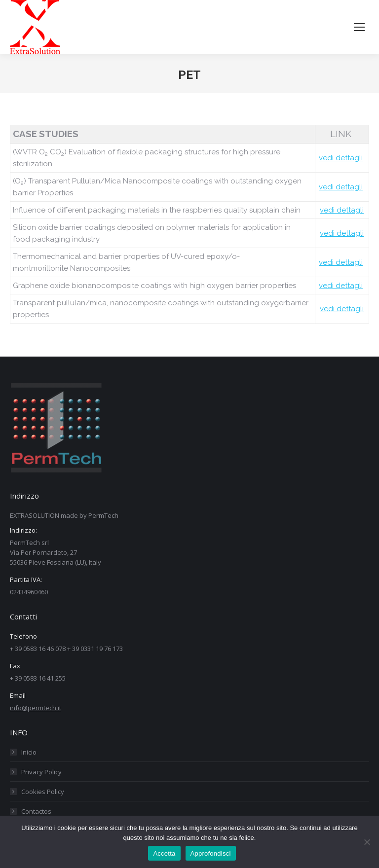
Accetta (164, 853)
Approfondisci (211, 853)
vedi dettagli (341, 158)
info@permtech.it (36, 708)
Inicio (29, 752)
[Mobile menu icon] (359, 27)
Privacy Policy (41, 772)
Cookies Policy (43, 792)
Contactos (36, 811)
